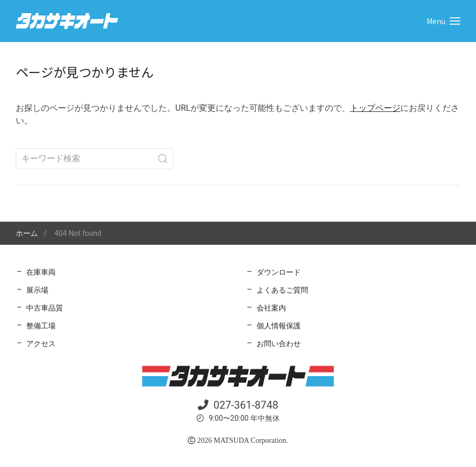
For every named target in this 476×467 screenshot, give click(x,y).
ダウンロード (279, 272)
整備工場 (41, 326)
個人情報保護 (279, 326)
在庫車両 (41, 272)
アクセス (41, 344)
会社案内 (271, 308)
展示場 (37, 290)
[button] (444, 21)
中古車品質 (45, 308)
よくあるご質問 (282, 290)
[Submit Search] (163, 159)
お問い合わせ (279, 344)
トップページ (375, 108)
